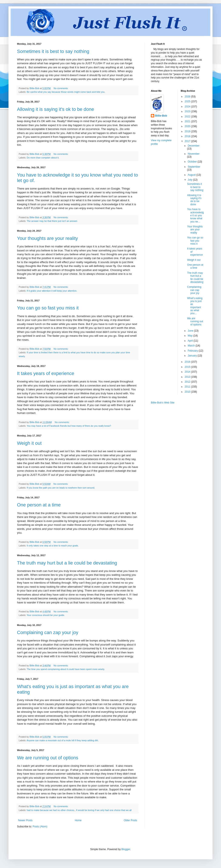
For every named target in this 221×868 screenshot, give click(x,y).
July (190, 180)
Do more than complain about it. (43, 158)
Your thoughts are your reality (47, 238)
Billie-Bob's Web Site (163, 403)
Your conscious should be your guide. (46, 615)
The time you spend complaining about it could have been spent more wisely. (66, 669)
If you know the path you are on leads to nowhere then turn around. (61, 488)
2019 (188, 131)
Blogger (126, 849)
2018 (188, 136)
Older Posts (130, 820)
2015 (188, 367)
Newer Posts (25, 820)
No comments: (61, 88)
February (193, 351)
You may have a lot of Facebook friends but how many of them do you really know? (69, 426)
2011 (188, 387)
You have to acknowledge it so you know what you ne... (195, 215)
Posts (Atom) (40, 827)
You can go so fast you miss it (48, 308)
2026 (188, 97)
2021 (188, 121)
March (192, 346)
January (193, 356)
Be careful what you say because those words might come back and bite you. (66, 92)
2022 (188, 117)
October (193, 162)
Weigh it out (29, 443)
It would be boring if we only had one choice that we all (104, 810)
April (191, 341)
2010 (188, 392)
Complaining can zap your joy (48, 632)
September (194, 167)
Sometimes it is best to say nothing (53, 51)
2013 (188, 377)
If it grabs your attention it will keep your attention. (52, 291)
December (193, 146)
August (192, 175)
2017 (188, 141)
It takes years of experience (46, 373)
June (191, 331)
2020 (188, 126)
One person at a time (39, 505)
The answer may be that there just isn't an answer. (52, 221)
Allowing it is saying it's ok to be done (56, 109)
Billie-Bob (161, 116)
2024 (188, 107)
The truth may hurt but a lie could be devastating (67, 563)
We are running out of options (48, 758)
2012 (188, 382)
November (193, 154)
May (190, 336)
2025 (188, 101)
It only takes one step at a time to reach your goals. (53, 546)
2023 (188, 111)
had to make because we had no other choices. (51, 810)
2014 (188, 372)
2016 (188, 362)
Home (78, 820)
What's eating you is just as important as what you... (195, 306)
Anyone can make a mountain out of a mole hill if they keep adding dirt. (63, 740)
